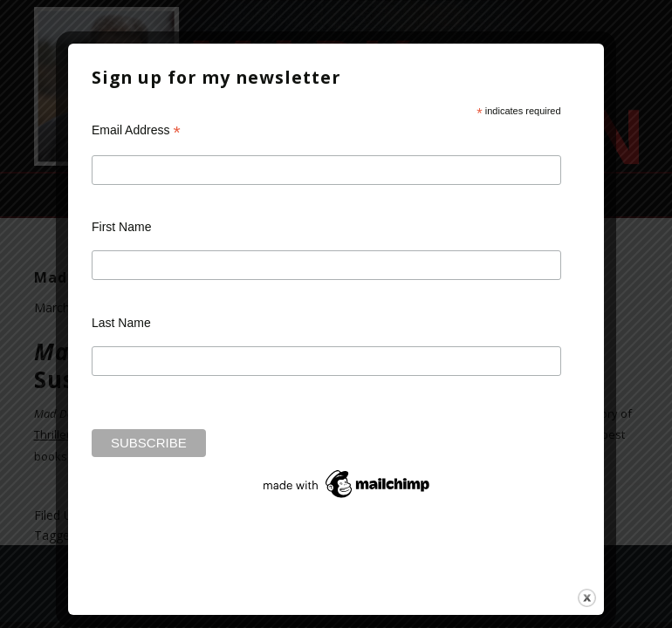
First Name (121, 228)
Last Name (121, 324)
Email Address (136, 130)
